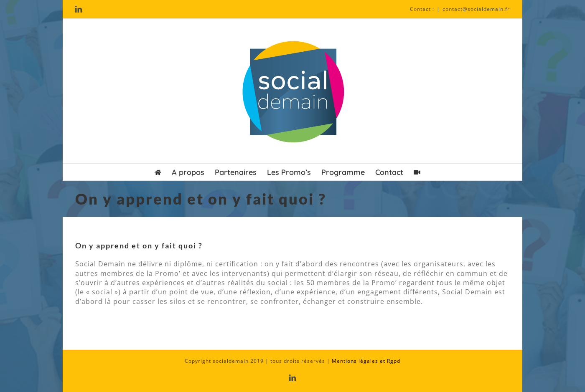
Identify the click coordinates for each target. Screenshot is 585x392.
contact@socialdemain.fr (476, 9)
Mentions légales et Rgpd (366, 361)
